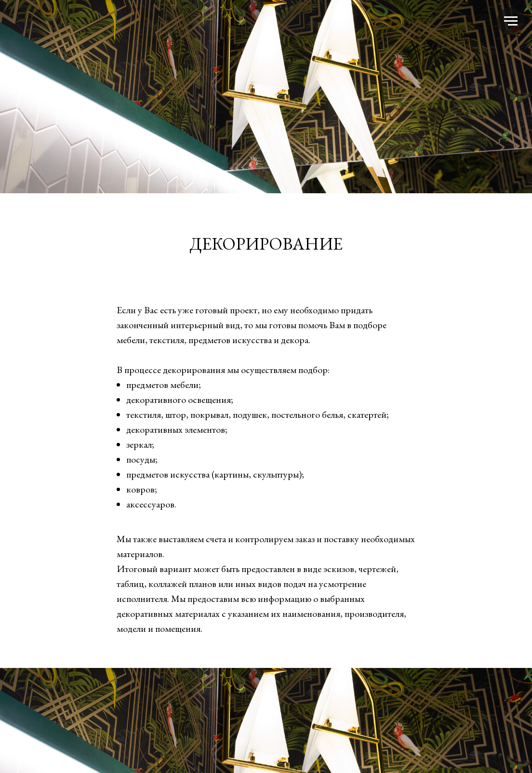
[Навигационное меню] (511, 21)
